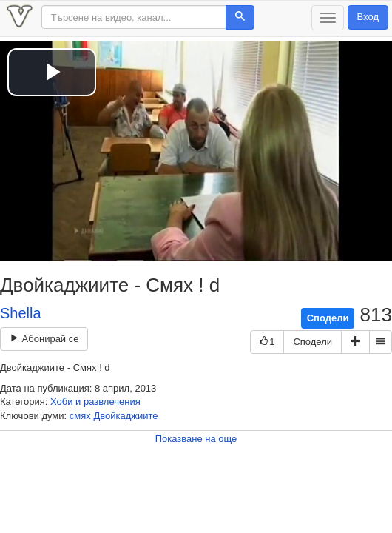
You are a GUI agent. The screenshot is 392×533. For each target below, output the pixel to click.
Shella (21, 313)
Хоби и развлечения (95, 402)
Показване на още (196, 439)
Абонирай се (44, 339)
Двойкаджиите (125, 416)
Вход (368, 17)
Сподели (328, 318)
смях (80, 416)
